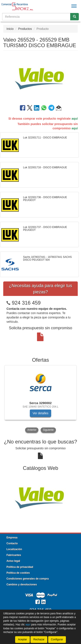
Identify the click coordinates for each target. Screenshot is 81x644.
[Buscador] (36, 17)
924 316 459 (26, 303)
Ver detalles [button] (40, 413)
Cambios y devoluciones (22, 585)
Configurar (57, 639)
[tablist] (40, 399)
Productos (25, 29)
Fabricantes (14, 555)
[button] (59, 109)
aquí (75, 119)
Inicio (10, 29)
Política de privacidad (20, 567)
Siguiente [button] (48, 430)
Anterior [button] (32, 430)
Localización (14, 549)
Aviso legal (13, 561)
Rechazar (39, 639)
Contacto (12, 543)
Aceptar (22, 639)
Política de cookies (18, 573)
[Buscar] (75, 17)
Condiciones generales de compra (28, 579)
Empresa (12, 538)
